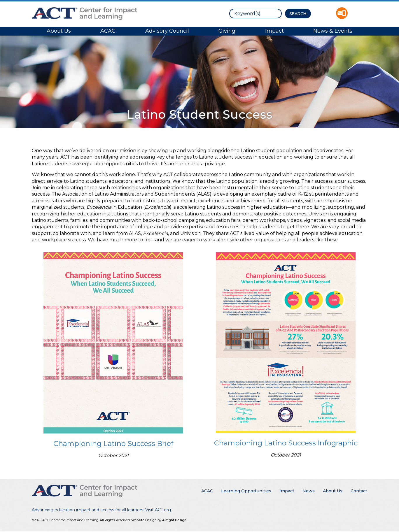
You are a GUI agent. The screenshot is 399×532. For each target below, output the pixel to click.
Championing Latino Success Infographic (286, 443)
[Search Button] (298, 14)
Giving (227, 31)
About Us (59, 31)
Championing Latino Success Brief (113, 444)
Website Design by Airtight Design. (159, 520)
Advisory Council (167, 31)
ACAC (108, 31)
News (309, 491)
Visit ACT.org (158, 510)
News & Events (333, 31)
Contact (359, 491)
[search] (256, 14)
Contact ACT (342, 13)
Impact (274, 31)
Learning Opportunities (246, 491)
